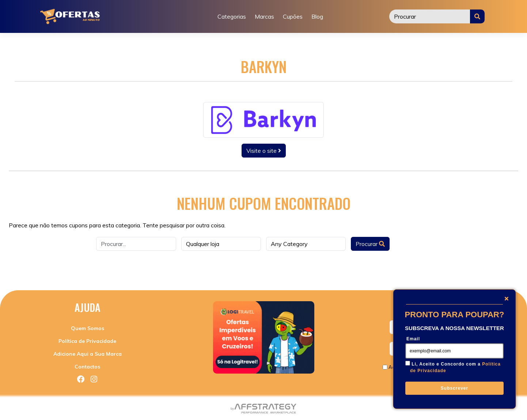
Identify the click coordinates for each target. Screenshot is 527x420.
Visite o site (264, 151)
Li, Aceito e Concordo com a (455, 367)
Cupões (293, 16)
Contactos (87, 367)
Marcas (264, 16)
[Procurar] (430, 16)
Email (413, 339)
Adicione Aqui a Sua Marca (88, 354)
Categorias (232, 16)
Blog (317, 16)
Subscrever (454, 388)
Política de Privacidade (87, 341)
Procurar (370, 244)
